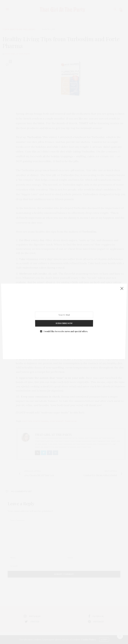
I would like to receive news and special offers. (66, 320)
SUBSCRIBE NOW (64, 315)
